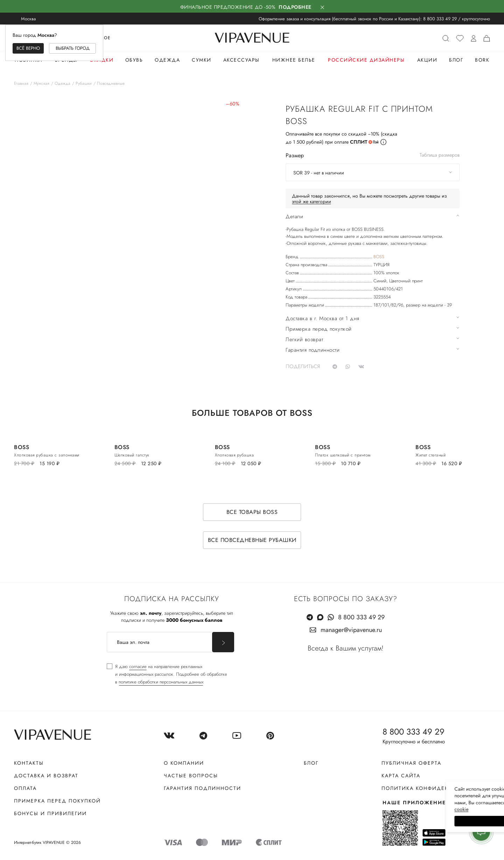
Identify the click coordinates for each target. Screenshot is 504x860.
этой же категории (311, 201)
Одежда (167, 60)
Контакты (29, 763)
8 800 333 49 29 (440, 19)
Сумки (202, 60)
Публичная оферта (411, 763)
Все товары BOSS (252, 512)
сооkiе (366, 809)
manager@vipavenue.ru (351, 630)
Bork (482, 60)
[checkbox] (167, 674)
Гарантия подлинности (202, 788)
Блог (456, 60)
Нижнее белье (294, 60)
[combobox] (373, 172)
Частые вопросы (191, 776)
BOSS (379, 257)
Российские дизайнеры (366, 60)
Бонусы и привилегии (50, 813)
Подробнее (295, 7)
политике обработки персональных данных (161, 682)
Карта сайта (401, 776)
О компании (184, 763)
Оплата (25, 788)
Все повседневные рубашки (252, 540)
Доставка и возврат (46, 776)
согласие (138, 666)
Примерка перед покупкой (57, 801)
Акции (427, 60)
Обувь (134, 60)
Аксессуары (241, 60)
